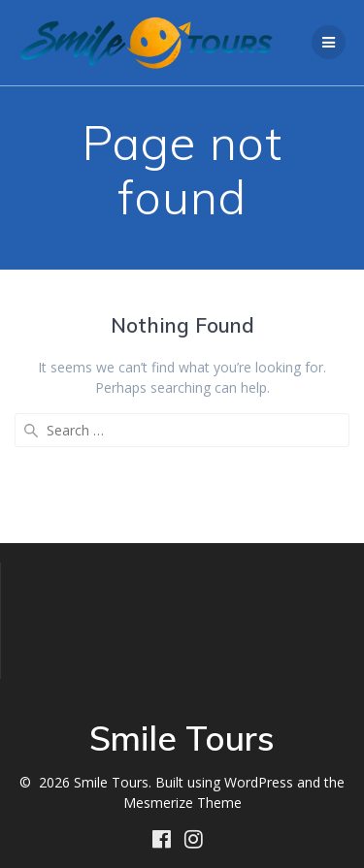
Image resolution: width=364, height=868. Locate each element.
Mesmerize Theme (182, 803)
